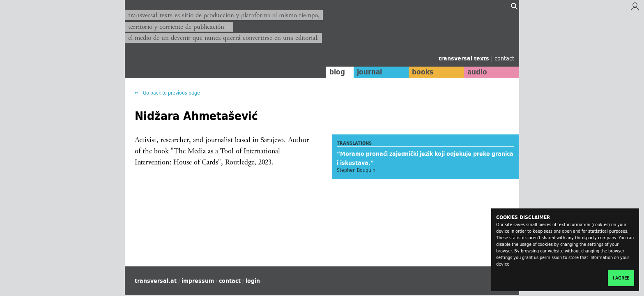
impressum (198, 281)
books (423, 72)
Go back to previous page (171, 93)
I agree (621, 278)
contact (504, 58)
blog (337, 72)
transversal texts (465, 58)
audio (477, 72)
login (253, 281)
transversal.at (156, 281)
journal (369, 72)
